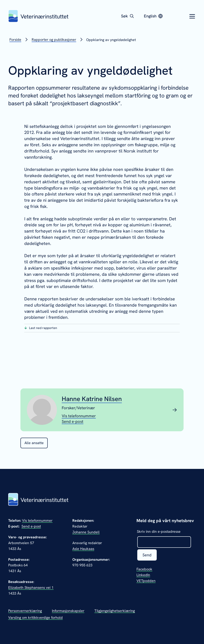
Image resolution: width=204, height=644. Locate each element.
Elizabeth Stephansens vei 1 (31, 587)
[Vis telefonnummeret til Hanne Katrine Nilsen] (79, 416)
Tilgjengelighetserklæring (115, 611)
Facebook (144, 569)
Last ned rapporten (43, 328)
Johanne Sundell (86, 532)
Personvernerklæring (25, 611)
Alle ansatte (34, 443)
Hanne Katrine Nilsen (92, 399)
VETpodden (146, 581)
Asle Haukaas (83, 549)
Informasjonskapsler (68, 611)
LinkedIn (143, 575)
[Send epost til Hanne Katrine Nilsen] (73, 421)
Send (147, 555)
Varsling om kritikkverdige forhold (35, 617)
